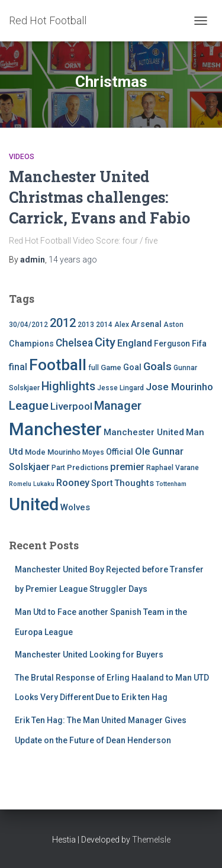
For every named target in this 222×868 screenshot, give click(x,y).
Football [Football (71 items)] (58, 365)
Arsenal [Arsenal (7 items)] (146, 324)
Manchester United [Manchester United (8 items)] (144, 432)
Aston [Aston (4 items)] (173, 325)
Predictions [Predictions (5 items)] (88, 467)
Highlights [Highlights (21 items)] (68, 386)
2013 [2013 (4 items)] (86, 325)
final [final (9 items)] (18, 367)
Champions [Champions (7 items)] (31, 344)
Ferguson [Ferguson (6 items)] (172, 344)
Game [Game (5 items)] (111, 367)
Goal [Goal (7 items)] (132, 367)
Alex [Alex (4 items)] (122, 325)
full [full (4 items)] (94, 368)
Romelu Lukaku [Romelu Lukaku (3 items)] (32, 484)
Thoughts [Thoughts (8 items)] (134, 483)
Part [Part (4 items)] (58, 468)
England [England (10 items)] (135, 343)
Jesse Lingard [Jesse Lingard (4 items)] (120, 388)
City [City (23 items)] (105, 342)
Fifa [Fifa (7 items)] (199, 344)
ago (73, 260)
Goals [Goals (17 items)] (157, 367)
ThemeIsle (151, 840)
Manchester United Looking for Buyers (89, 655)
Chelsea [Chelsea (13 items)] (74, 343)
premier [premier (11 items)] (127, 467)
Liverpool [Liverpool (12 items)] (71, 406)
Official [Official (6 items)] (120, 452)
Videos (22, 157)
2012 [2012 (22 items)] (63, 323)
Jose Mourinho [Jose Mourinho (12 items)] (179, 387)
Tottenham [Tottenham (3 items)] (171, 484)
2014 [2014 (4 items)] (104, 325)
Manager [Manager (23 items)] (118, 406)
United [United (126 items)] (34, 504)
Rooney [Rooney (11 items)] (73, 483)
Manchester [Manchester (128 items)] (55, 429)
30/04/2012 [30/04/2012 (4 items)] (28, 325)
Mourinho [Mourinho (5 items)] (64, 452)
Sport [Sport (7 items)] (102, 483)
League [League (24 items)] (29, 406)
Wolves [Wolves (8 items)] (75, 507)
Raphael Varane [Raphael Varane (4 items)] (173, 468)
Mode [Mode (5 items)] (35, 452)
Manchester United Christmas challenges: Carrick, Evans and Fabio (99, 197)
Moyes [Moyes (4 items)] (93, 452)
